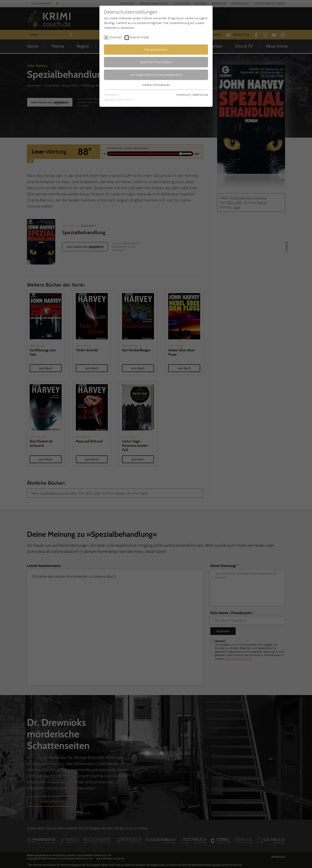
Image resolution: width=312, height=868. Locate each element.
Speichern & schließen (156, 62)
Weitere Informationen (156, 85)
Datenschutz (200, 95)
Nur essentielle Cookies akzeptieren (156, 75)
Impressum (183, 95)
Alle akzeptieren (156, 49)
